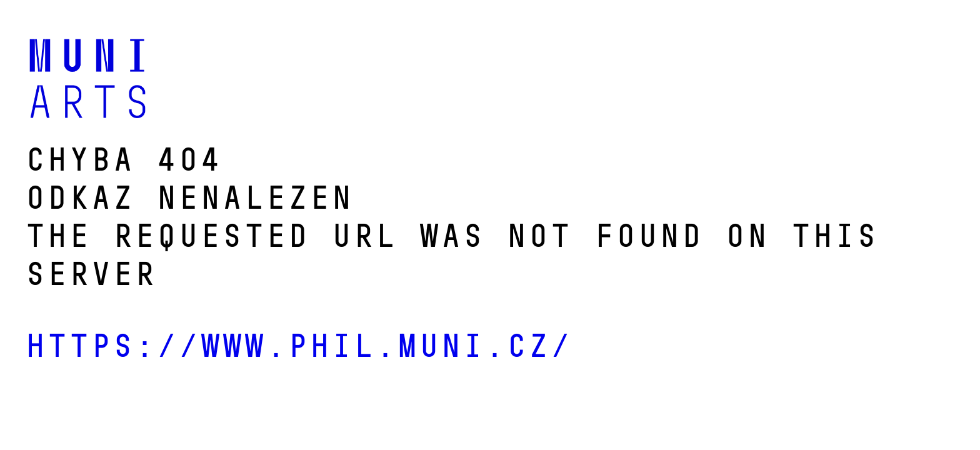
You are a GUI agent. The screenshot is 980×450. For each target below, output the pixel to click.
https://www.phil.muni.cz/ (297, 346)
